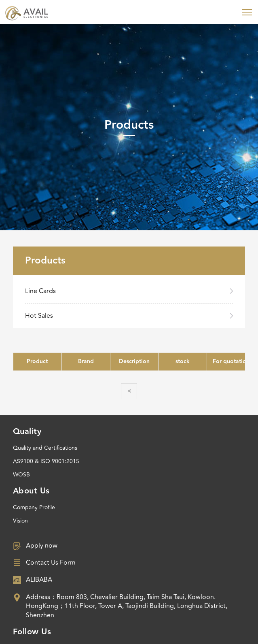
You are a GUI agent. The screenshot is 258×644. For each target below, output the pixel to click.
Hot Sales (39, 316)
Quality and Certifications (45, 448)
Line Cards (40, 291)
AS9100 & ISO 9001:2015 (46, 461)
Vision (20, 521)
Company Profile (34, 507)
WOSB (21, 475)
